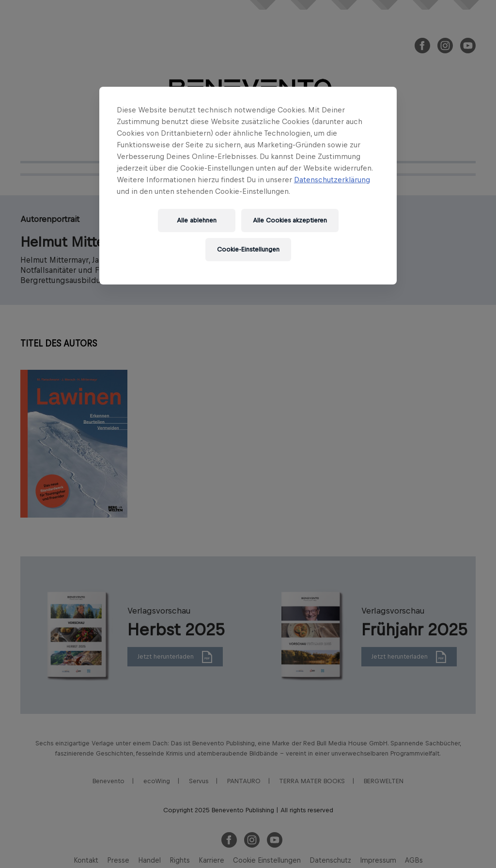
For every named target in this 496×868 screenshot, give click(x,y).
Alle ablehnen (197, 220)
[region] (248, 186)
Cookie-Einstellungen (248, 249)
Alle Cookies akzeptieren (290, 220)
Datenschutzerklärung (332, 180)
